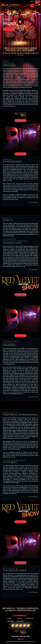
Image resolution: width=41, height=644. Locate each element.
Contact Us (30, 618)
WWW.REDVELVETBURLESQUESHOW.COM (21, 611)
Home (9, 618)
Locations (20, 621)
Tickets (19, 618)
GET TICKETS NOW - (33, 202)
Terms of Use (20, 639)
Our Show (11, 621)
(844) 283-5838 (14, 5)
